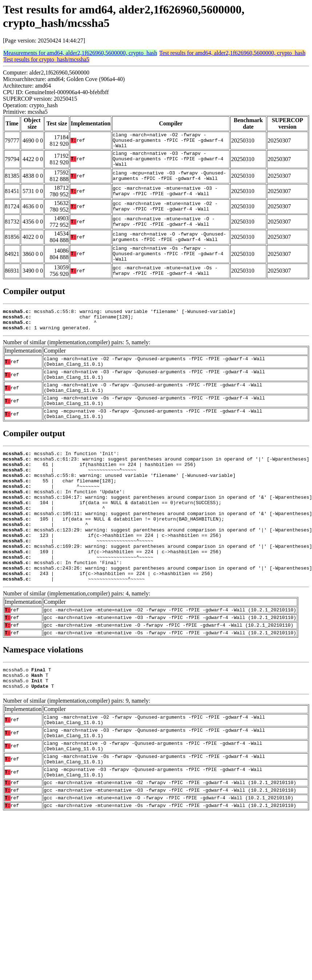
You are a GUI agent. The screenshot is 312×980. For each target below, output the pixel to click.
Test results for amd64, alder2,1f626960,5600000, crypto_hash (232, 53)
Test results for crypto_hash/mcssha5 (46, 59)
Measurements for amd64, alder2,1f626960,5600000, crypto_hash (80, 53)
